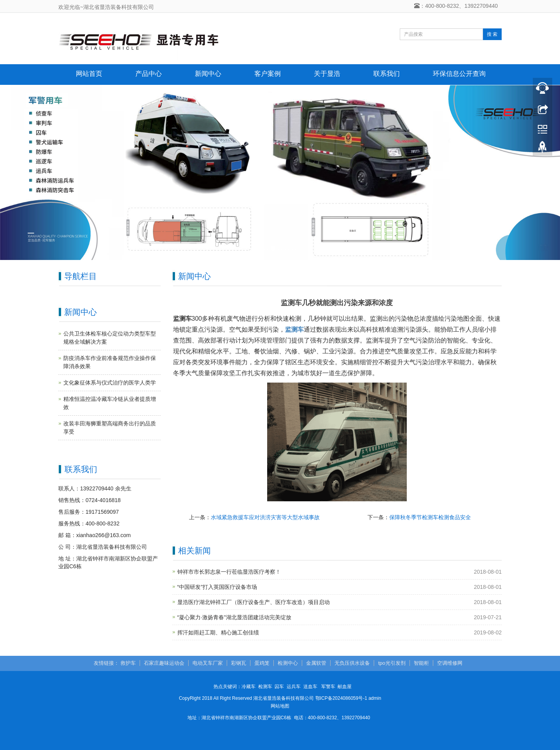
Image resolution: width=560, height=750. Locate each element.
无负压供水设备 (352, 663)
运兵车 (294, 687)
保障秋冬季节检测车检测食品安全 (430, 517)
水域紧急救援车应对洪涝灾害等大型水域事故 (265, 517)
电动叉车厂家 (208, 663)
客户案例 (268, 74)
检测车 (265, 687)
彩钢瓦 (239, 663)
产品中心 (149, 74)
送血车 (310, 687)
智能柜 (421, 663)
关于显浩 (327, 74)
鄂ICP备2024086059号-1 (341, 698)
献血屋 (345, 687)
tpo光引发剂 (392, 663)
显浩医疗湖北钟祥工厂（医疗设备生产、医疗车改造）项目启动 (254, 602)
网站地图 (280, 706)
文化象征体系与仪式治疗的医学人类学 (110, 383)
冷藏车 (248, 687)
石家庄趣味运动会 (164, 663)
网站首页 (89, 74)
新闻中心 (208, 74)
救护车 (128, 663)
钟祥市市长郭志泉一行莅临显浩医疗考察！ (229, 572)
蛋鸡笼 (262, 663)
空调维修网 (450, 663)
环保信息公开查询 (459, 74)
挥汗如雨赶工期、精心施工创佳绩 (218, 632)
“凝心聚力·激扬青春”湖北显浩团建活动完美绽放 (234, 617)
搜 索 (492, 34)
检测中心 (288, 663)
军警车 (328, 687)
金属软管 (316, 663)
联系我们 (387, 74)
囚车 (279, 687)
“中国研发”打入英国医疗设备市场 (217, 587)
